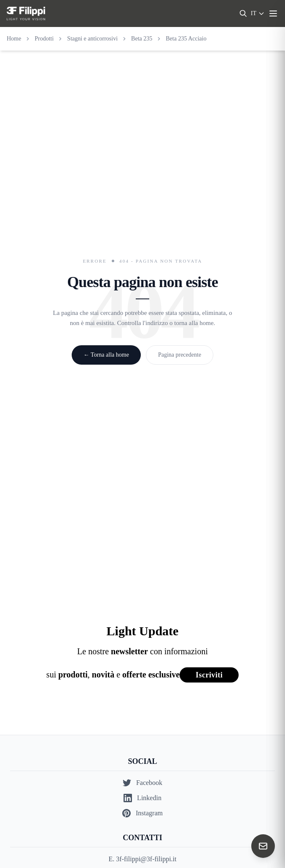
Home (14, 39)
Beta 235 (142, 39)
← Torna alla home (106, 355)
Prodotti (44, 39)
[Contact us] (263, 846)
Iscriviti (209, 675)
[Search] (243, 13)
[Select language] (258, 13)
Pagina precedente (180, 355)
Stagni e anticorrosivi (92, 39)
